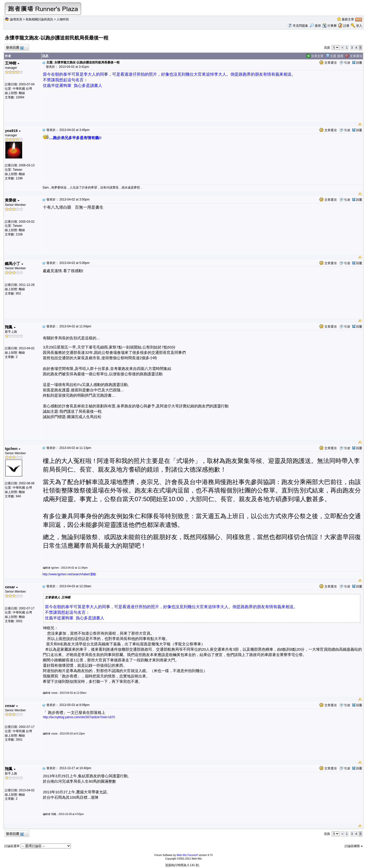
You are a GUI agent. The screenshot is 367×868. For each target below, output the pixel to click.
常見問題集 (300, 26)
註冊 (346, 26)
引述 (347, 63)
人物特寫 (63, 19)
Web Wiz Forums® (187, 855)
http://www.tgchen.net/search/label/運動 (69, 574)
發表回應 (14, 48)
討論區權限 (353, 846)
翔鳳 (10, 327)
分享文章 (315, 56)
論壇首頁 (16, 19)
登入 (359, 26)
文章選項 (353, 56)
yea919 (13, 131)
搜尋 (315, 26)
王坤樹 (12, 63)
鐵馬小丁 (14, 264)
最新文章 (348, 19)
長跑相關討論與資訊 (39, 19)
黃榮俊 (12, 200)
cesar (11, 587)
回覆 (359, 63)
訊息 (45, 56)
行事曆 (329, 26)
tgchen (12, 449)
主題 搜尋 (334, 56)
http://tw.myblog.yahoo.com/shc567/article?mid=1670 (79, 717)
